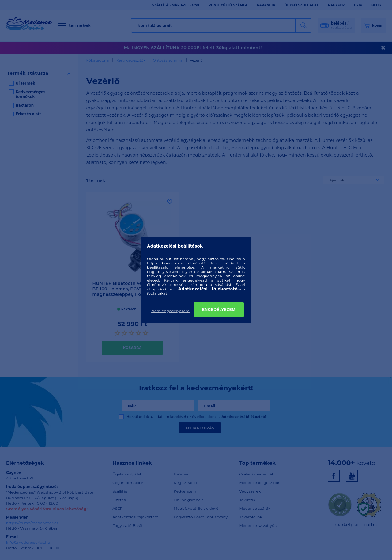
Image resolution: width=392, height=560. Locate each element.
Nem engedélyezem (170, 311)
